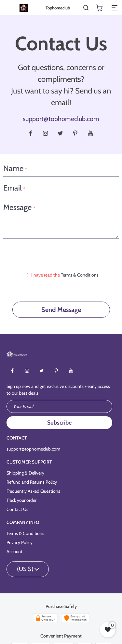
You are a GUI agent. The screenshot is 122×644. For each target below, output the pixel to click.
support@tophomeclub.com (61, 119)
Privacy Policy (20, 542)
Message (19, 208)
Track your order (21, 500)
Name (15, 169)
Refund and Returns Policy (32, 482)
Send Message (61, 310)
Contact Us (17, 509)
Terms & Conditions (80, 275)
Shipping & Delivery (25, 473)
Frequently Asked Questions (33, 491)
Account (14, 551)
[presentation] (61, 254)
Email (14, 188)
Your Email (23, 406)
